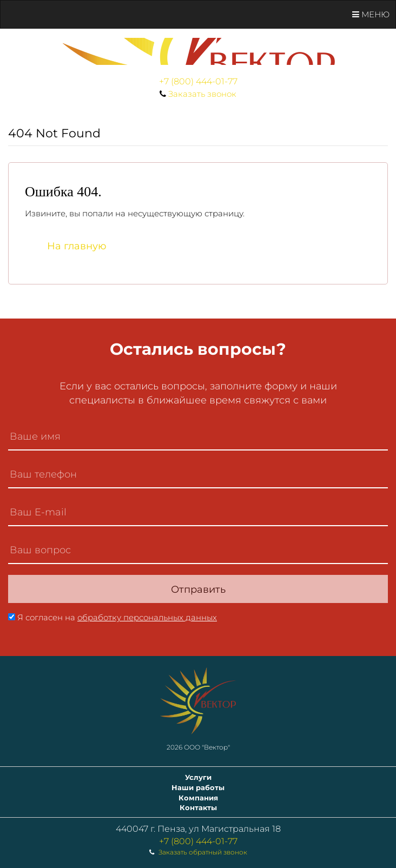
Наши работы (198, 787)
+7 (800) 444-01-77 (198, 81)
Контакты (198, 807)
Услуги (198, 777)
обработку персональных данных (147, 617)
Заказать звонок (202, 94)
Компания (198, 798)
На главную (77, 246)
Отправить (198, 589)
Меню (371, 14)
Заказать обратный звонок (203, 852)
